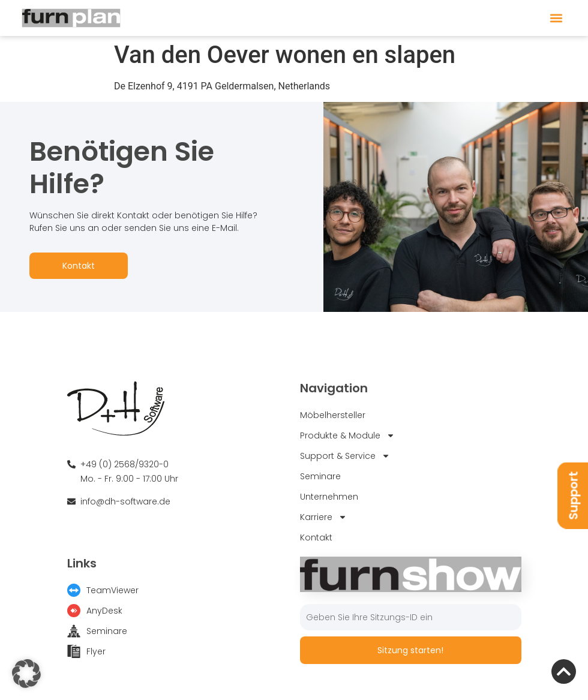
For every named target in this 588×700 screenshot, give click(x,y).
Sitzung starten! (410, 650)
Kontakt (79, 266)
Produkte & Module (347, 435)
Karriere (323, 517)
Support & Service (345, 456)
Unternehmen (329, 497)
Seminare (320, 476)
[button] (556, 18)
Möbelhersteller (333, 415)
